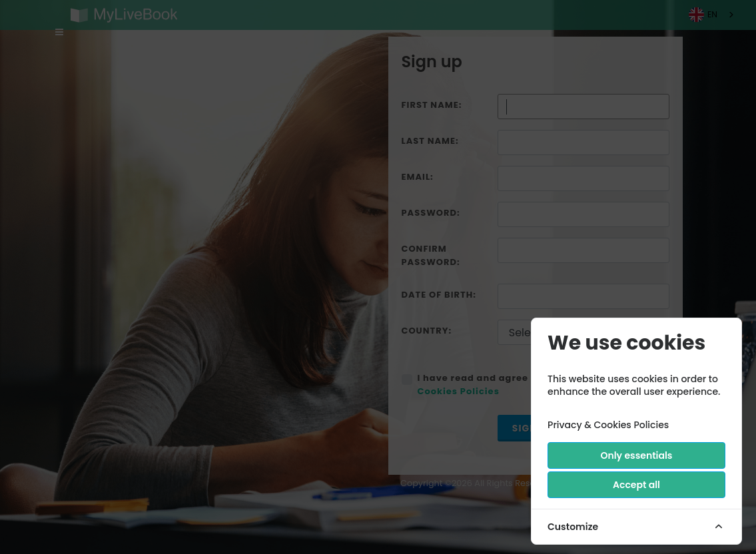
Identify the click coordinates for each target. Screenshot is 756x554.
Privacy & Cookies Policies (608, 425)
